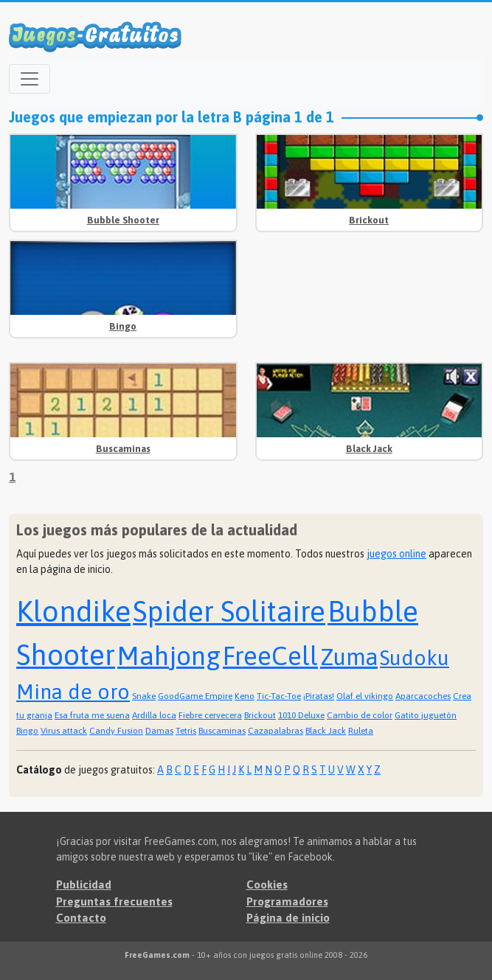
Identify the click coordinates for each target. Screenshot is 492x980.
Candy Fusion (116, 731)
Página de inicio (288, 918)
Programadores (287, 901)
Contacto (81, 918)
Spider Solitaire (229, 611)
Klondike (73, 611)
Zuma (349, 657)
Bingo (123, 326)
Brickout (369, 220)
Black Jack (369, 449)
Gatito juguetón (426, 715)
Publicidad (84, 885)
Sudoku (415, 658)
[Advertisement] (369, 299)
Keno (245, 696)
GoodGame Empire (195, 696)
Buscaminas (123, 449)
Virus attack (64, 731)
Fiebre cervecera (210, 715)
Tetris (186, 731)
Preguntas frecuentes (114, 901)
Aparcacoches (423, 696)
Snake (144, 696)
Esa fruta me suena (92, 715)
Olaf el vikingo (365, 696)
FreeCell (270, 656)
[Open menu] (30, 79)
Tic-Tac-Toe (279, 696)
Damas (159, 731)
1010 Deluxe (301, 715)
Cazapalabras (276, 731)
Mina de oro (73, 692)
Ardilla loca (154, 715)
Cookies (267, 885)
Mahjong (169, 656)
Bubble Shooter (123, 220)
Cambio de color (360, 715)
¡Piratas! (319, 696)
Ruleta (361, 731)
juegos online (396, 554)
